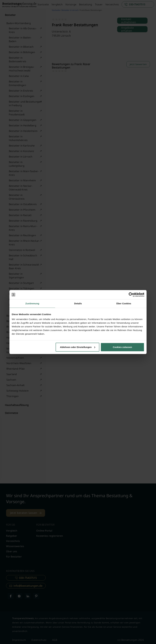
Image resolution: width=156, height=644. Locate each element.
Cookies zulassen (122, 347)
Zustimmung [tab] (32, 303)
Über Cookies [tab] (124, 303)
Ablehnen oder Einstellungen (78, 347)
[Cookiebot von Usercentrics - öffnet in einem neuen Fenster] (131, 295)
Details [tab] (78, 303)
